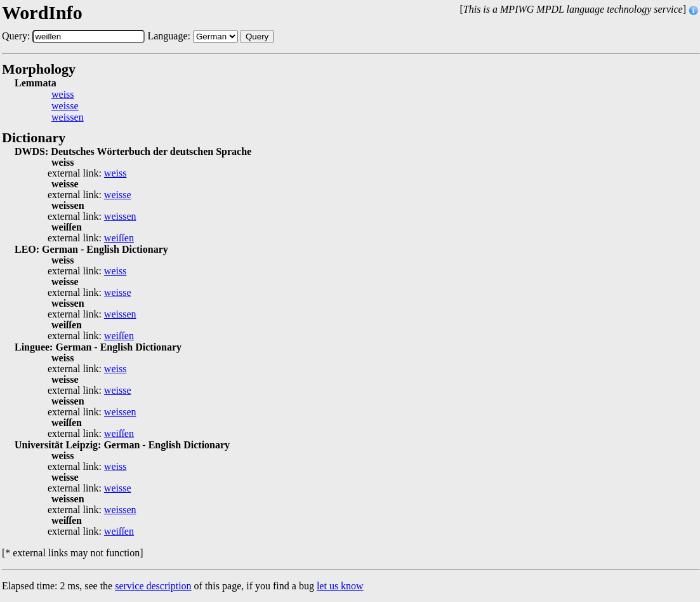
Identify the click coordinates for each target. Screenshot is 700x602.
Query (257, 37)
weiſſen (119, 238)
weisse (65, 106)
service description (153, 586)
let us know (340, 586)
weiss (63, 95)
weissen (68, 117)
